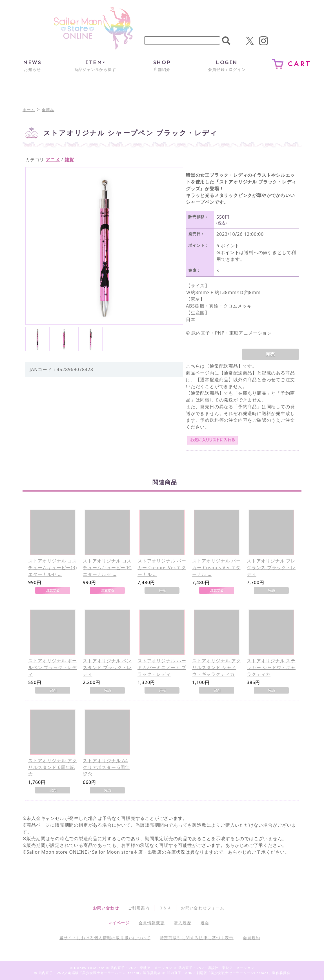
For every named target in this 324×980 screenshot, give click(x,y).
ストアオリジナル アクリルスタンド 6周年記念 (53, 767)
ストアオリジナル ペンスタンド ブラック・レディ (107, 667)
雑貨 (69, 160)
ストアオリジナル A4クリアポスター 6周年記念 (106, 767)
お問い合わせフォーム (203, 908)
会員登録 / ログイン (227, 65)
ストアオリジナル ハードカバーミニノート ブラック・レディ (162, 667)
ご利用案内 (139, 908)
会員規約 (252, 938)
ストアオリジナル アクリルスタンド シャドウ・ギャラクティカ (217, 667)
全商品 (48, 110)
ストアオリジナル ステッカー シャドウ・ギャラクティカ (271, 667)
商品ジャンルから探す (95, 65)
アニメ (53, 160)
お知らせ (32, 65)
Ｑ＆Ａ (165, 908)
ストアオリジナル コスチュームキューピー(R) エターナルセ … (53, 568)
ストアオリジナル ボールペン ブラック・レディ (53, 667)
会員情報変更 (152, 923)
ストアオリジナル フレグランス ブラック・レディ (271, 568)
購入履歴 (183, 923)
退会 (205, 923)
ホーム (29, 110)
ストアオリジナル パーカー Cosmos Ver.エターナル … (162, 568)
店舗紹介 (162, 65)
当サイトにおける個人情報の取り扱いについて (105, 938)
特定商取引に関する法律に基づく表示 (197, 938)
